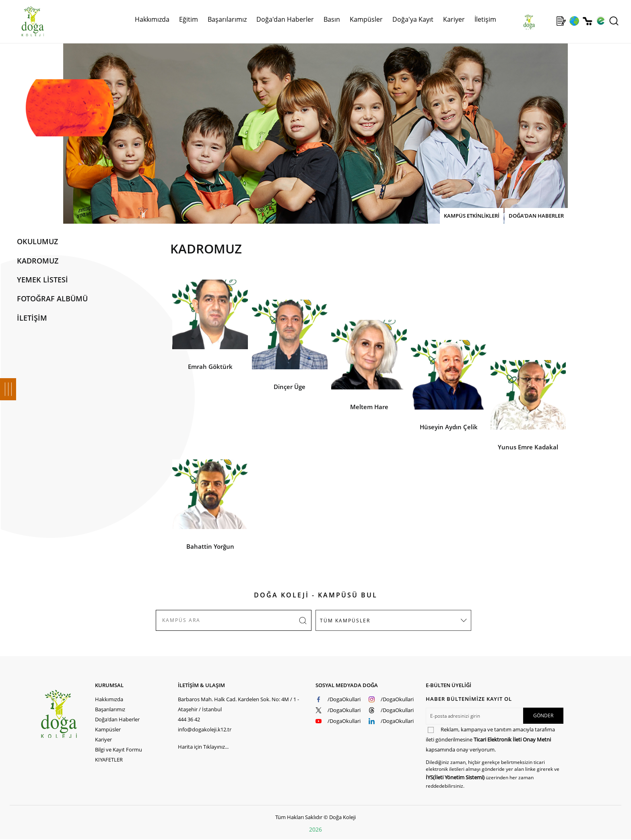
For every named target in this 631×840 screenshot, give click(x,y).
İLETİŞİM (32, 318)
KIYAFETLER (109, 760)
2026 (315, 829)
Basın (332, 19)
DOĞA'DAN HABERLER (536, 216)
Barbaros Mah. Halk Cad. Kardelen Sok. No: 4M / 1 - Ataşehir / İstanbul (238, 704)
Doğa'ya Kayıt (413, 19)
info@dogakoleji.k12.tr (205, 729)
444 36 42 (189, 719)
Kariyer (454, 19)
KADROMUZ (38, 261)
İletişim (485, 19)
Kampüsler (366, 19)
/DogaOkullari (344, 699)
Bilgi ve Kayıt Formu (119, 749)
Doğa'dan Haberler (285, 19)
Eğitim (189, 19)
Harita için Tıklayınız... (203, 747)
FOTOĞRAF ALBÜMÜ (52, 299)
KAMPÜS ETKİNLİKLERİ (472, 216)
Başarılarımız (227, 19)
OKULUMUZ (37, 241)
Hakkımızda (152, 19)
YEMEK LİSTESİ (42, 280)
